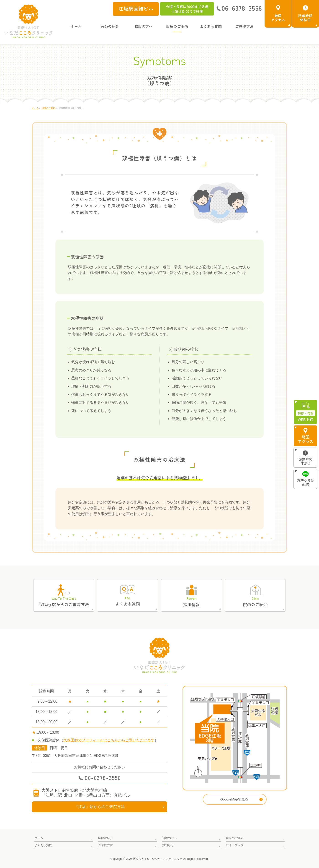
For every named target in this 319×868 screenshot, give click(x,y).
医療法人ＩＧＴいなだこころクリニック (158, 859)
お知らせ (168, 845)
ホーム (39, 838)
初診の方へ (169, 838)
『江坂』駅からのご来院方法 (99, 807)
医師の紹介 (106, 838)
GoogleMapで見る (234, 799)
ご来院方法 (106, 845)
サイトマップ (235, 845)
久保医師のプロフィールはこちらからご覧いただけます (109, 740)
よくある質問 (43, 845)
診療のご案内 (235, 838)
